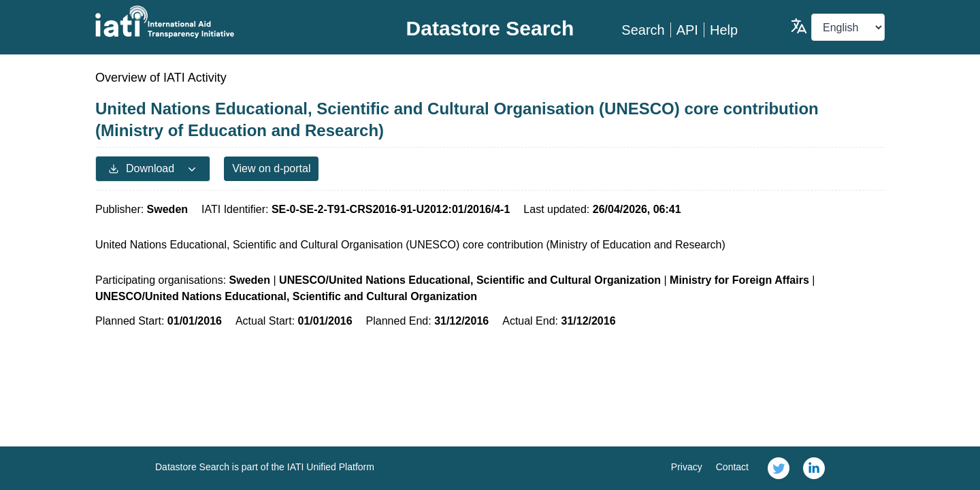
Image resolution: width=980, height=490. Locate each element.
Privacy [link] (687, 467)
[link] (779, 468)
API (687, 30)
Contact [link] (732, 467)
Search (643, 30)
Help (724, 30)
